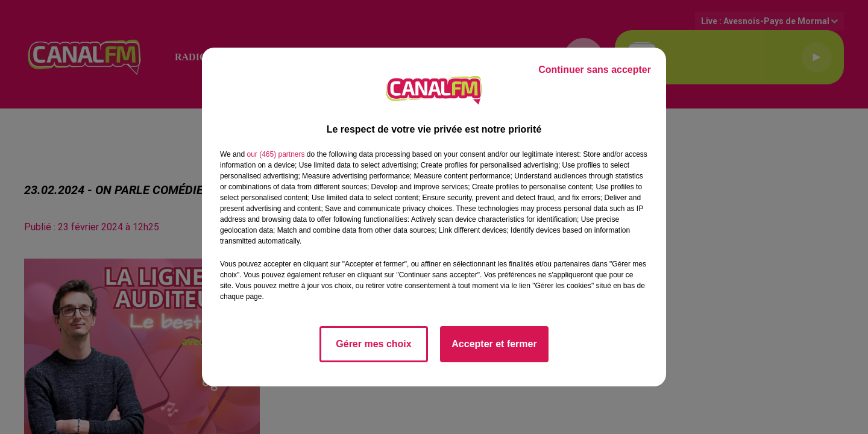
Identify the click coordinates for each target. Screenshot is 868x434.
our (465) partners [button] (275, 154)
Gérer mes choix (373, 344)
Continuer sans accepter (595, 70)
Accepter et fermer (494, 344)
